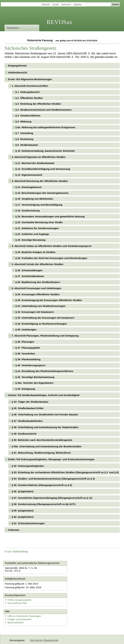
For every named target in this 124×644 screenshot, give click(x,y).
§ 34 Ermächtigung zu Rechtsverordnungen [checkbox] (41, 324)
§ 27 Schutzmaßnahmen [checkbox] (30, 276)
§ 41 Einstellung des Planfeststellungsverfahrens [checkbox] (44, 371)
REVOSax (59, 22)
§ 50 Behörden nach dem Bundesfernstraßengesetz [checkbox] (42, 440)
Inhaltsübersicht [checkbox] (18, 72)
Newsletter (76, 639)
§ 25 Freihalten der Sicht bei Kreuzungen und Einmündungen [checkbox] (51, 258)
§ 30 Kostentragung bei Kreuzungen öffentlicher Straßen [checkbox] (49, 300)
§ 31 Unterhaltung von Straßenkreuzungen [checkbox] (41, 306)
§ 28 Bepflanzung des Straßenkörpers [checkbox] (38, 282)
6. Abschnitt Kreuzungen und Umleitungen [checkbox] (37, 288)
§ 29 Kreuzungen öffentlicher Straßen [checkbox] (38, 294)
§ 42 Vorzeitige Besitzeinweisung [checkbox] (35, 377)
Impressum (66, 4)
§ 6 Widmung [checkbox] (23, 121)
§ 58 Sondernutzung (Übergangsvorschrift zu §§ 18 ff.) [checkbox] (44, 504)
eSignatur (78, 4)
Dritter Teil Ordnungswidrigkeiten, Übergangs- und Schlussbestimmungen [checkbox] (51, 459)
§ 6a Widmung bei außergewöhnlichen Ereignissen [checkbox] (45, 127)
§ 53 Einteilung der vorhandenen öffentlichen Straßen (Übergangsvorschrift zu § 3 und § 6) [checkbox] (65, 472)
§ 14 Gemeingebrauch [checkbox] (29, 187)
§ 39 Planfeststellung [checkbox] (28, 359)
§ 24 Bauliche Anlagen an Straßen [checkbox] (36, 252)
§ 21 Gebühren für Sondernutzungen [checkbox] (37, 228)
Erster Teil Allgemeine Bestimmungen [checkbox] (30, 79)
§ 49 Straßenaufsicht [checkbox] (24, 434)
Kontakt (56, 4)
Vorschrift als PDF (77, 589)
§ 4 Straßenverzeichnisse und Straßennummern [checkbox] (44, 110)
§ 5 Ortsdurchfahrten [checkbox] (28, 116)
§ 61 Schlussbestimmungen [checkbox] (28, 523)
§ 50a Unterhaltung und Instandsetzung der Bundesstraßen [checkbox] (47, 446)
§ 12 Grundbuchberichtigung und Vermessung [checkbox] (43, 169)
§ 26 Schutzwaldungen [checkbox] (29, 270)
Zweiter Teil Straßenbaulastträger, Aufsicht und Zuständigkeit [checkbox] (44, 395)
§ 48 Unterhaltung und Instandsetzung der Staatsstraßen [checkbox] (45, 427)
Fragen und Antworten (19, 606)
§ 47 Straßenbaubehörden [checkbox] (27, 421)
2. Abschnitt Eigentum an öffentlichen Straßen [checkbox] (39, 157)
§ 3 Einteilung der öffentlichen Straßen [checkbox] (38, 104)
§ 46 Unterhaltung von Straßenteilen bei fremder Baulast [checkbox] (45, 414)
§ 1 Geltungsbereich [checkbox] (28, 92)
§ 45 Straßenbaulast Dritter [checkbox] (28, 408)
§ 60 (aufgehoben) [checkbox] (23, 517)
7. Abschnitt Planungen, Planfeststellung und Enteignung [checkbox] (45, 336)
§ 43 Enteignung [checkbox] (25, 389)
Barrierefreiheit (15, 609)
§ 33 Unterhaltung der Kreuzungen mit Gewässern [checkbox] (45, 318)
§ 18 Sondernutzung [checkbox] (28, 211)
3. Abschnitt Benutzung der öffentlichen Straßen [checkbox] (40, 181)
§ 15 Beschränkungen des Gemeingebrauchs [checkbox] (42, 193)
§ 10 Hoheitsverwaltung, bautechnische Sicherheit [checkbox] (45, 151)
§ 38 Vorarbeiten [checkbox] (25, 354)
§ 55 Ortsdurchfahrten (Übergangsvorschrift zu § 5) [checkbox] (42, 485)
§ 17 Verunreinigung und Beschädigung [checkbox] (39, 205)
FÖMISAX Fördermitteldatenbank (49, 639)
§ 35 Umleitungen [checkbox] (26, 329)
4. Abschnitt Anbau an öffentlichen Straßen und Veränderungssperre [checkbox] (52, 246)
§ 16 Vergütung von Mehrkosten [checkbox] (34, 199)
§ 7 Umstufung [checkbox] (24, 133)
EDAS (107, 639)
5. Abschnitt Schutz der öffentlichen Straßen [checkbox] (38, 264)
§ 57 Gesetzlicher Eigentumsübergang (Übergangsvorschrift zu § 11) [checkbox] (52, 498)
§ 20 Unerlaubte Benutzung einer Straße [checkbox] (39, 222)
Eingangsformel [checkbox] (17, 66)
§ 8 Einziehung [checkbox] (24, 139)
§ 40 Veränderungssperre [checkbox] (31, 365)
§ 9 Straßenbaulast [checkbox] (27, 145)
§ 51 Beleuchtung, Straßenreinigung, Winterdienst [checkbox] (41, 453)
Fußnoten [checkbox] (14, 530)
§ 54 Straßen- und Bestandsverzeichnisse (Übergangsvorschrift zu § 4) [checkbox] (53, 479)
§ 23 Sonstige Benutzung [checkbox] (30, 240)
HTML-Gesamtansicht (79, 586)
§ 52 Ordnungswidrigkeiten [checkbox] (28, 466)
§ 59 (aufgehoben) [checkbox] (23, 511)
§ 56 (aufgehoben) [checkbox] (23, 491)
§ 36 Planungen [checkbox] (25, 342)
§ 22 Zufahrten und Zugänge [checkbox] (32, 234)
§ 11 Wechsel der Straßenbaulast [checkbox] (35, 163)
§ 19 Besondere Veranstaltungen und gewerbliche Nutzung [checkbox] (50, 216)
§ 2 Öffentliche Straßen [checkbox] (29, 98)
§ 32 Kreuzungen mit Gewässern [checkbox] (35, 312)
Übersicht (46, 4)
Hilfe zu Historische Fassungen (23, 603)
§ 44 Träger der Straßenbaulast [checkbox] (30, 402)
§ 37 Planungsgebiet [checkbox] (28, 348)
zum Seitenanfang (16, 552)
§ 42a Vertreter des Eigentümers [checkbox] (35, 383)
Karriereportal (93, 639)
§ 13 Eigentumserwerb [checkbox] (29, 175)
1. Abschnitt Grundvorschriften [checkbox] (30, 86)
